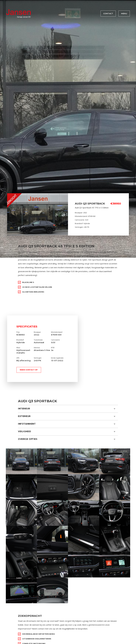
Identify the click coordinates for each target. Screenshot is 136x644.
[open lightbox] (21, 461)
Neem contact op (29, 370)
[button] (68, 409)
